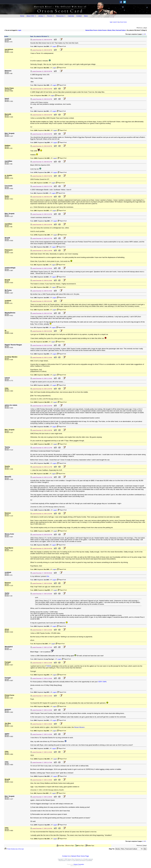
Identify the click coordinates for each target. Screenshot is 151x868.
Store (86, 16)
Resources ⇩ (61, 16)
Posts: (33, 46)
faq (119, 22)
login (111, 22)
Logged (54, 46)
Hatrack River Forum (91, 30)
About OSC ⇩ (31, 16)
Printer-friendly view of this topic (14, 849)
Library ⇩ (42, 16)
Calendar (71, 16)
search (115, 22)
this (48, 576)
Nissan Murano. (80, 727)
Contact (79, 16)
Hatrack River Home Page (80, 856)
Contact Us (66, 856)
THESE (49, 666)
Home (22, 16)
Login (20, 30)
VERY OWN (102, 682)
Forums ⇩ (51, 16)
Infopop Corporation (79, 864)
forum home (124, 22)
